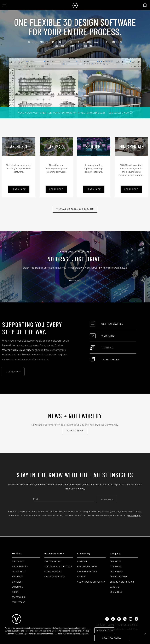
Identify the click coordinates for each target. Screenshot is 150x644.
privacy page (134, 515)
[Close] (145, 634)
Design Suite (19, 572)
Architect (17, 577)
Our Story (116, 561)
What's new (75, 280)
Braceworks (19, 597)
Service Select (53, 561)
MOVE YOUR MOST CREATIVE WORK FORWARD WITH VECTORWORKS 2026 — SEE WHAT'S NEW (75, 113)
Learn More (19, 189)
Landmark (17, 587)
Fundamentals (20, 566)
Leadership (116, 572)
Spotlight (17, 582)
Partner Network (87, 566)
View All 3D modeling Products (75, 209)
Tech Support (104, 359)
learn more (56, 189)
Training (101, 348)
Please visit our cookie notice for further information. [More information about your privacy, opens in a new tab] (27, 637)
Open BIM (82, 561)
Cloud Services (53, 572)
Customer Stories (87, 572)
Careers (115, 587)
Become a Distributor (122, 582)
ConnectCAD (19, 602)
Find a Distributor (55, 577)
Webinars (102, 336)
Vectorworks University (17, 350)
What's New (18, 561)
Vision (15, 592)
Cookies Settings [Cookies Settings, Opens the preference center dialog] (104, 630)
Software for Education (58, 566)
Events (81, 577)
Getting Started (106, 324)
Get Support (13, 372)
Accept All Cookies (112, 638)
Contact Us (116, 592)
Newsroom (116, 566)
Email (36, 499)
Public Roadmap (119, 577)
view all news (75, 431)
